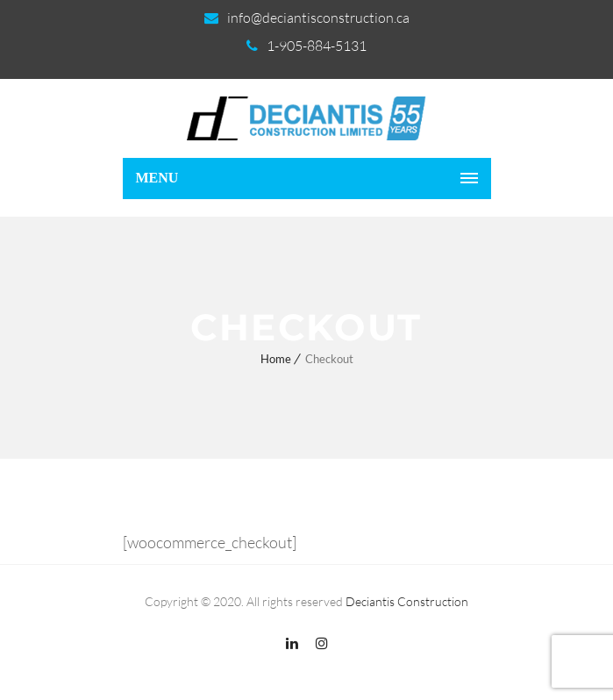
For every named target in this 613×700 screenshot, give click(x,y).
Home (276, 359)
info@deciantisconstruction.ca (318, 18)
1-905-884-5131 (317, 46)
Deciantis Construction (407, 601)
